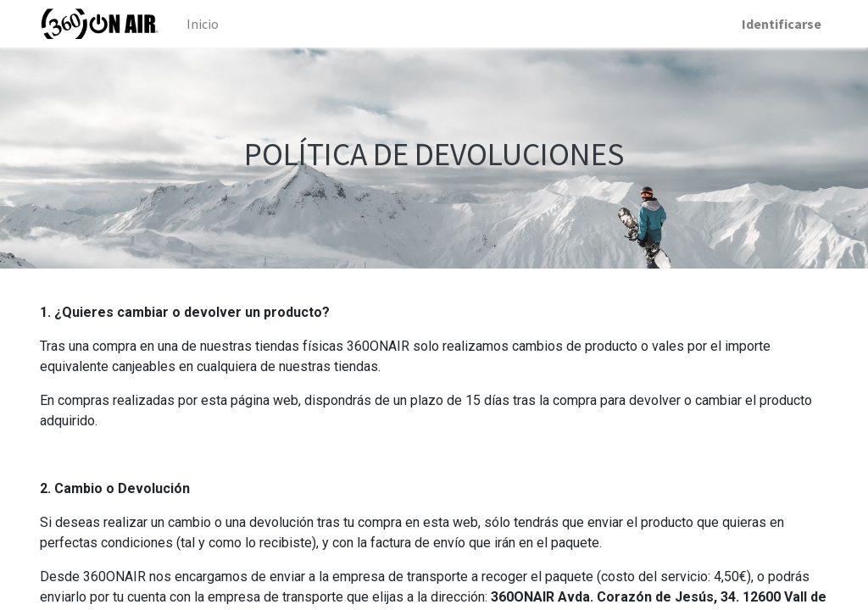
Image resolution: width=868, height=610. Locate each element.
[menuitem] (203, 24)
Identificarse (782, 24)
